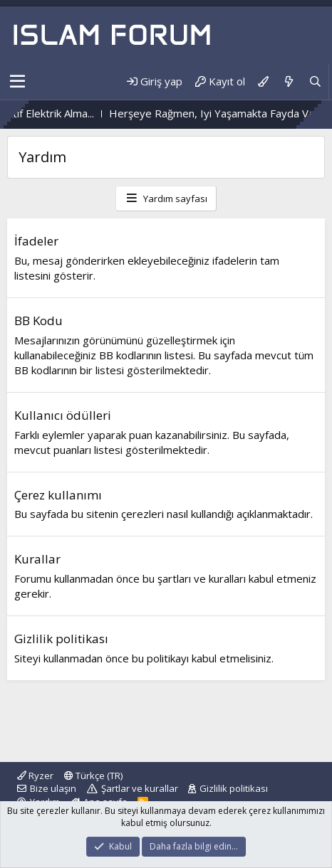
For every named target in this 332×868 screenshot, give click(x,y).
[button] (17, 82)
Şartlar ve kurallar (140, 788)
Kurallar (37, 559)
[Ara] (315, 81)
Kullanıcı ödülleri (63, 415)
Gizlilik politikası (61, 639)
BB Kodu (38, 321)
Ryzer (35, 776)
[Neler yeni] (288, 81)
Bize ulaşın (53, 788)
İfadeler (36, 241)
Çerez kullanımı (58, 495)
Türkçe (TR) (93, 776)
